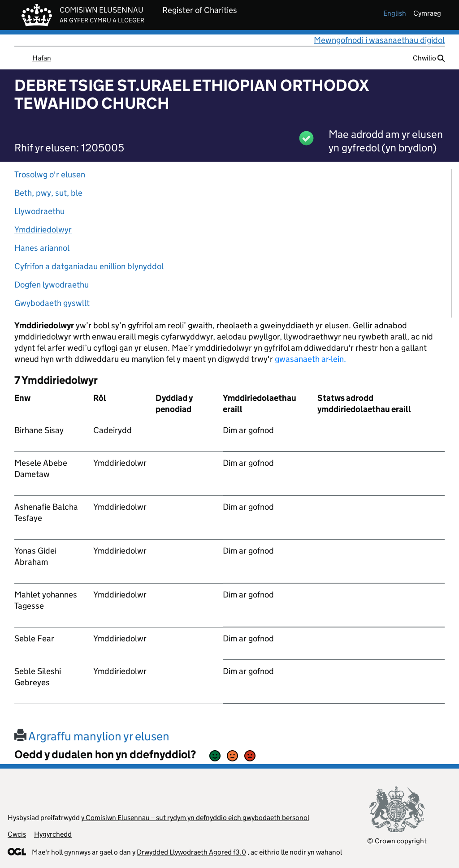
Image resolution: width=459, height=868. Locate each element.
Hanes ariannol (42, 248)
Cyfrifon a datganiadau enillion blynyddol (89, 266)
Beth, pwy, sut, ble (48, 193)
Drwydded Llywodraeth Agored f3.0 (191, 852)
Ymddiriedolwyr (43, 230)
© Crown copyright (397, 841)
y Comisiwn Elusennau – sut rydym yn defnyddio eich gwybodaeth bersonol (195, 818)
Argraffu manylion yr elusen (92, 736)
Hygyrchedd (53, 834)
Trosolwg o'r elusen (50, 174)
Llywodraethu (39, 211)
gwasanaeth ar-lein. (310, 359)
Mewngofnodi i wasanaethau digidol (379, 40)
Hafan (42, 58)
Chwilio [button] (429, 58)
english (395, 13)
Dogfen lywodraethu (52, 285)
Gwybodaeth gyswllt (52, 303)
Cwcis (17, 834)
